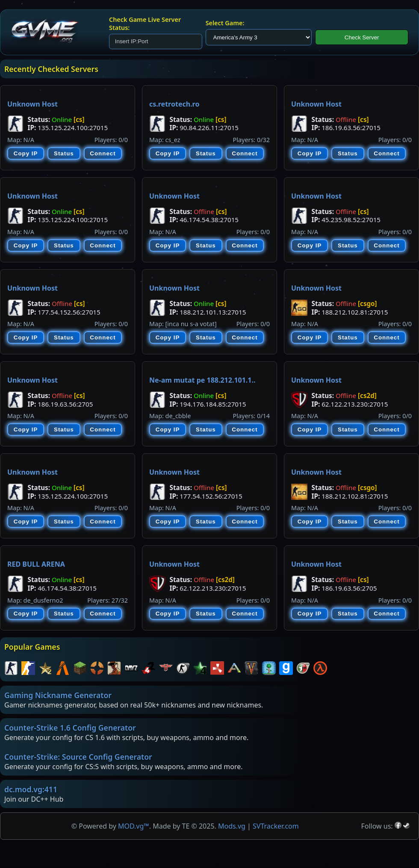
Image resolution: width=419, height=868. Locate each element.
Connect (103, 153)
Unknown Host (32, 104)
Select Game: (225, 23)
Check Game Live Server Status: (145, 24)
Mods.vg (232, 826)
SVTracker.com (276, 826)
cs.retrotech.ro (174, 104)
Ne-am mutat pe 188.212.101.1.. (202, 380)
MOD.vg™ (134, 826)
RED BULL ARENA (36, 564)
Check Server (362, 37)
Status (64, 153)
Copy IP (26, 153)
